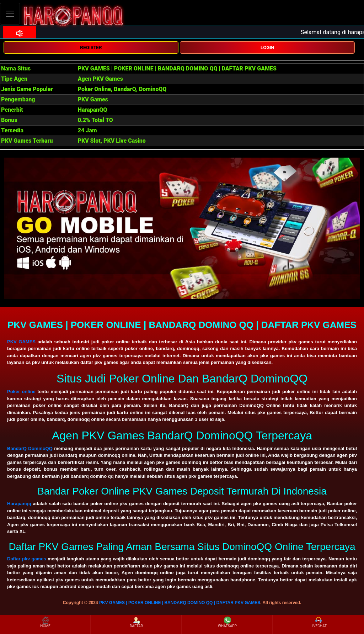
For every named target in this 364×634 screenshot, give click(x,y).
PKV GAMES (21, 342)
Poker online (21, 392)
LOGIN (267, 48)
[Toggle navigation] (10, 14)
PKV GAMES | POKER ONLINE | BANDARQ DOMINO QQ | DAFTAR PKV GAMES (180, 603)
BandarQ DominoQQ (30, 448)
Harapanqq (19, 504)
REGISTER (91, 48)
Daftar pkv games (27, 559)
